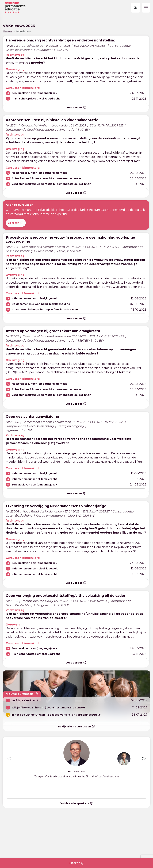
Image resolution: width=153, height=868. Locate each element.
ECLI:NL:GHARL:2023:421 (107, 422)
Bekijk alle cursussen (76, 727)
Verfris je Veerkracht (25, 700)
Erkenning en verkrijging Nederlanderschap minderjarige (56, 506)
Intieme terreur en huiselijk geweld (35, 298)
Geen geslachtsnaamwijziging (32, 416)
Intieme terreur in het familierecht (34, 479)
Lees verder (76, 107)
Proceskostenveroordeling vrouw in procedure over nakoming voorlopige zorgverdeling (70, 239)
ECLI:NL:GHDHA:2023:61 (90, 46)
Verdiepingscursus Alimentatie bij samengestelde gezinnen (51, 184)
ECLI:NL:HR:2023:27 (96, 512)
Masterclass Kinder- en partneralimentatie (40, 173)
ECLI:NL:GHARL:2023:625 (106, 126)
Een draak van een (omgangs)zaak (34, 93)
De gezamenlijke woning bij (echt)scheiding (41, 304)
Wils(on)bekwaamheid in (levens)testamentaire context (48, 708)
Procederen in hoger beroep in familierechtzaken (45, 310)
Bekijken (16, 223)
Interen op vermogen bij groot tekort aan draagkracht (53, 331)
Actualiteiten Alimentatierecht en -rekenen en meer (46, 178)
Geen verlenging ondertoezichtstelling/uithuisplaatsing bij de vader (66, 596)
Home (7, 31)
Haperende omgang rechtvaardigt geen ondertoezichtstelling (61, 40)
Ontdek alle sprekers (76, 803)
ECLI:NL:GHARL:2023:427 (107, 336)
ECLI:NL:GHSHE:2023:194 (102, 247)
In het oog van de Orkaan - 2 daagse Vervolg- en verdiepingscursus (56, 715)
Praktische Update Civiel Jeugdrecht (36, 99)
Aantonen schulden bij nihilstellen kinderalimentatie (52, 120)
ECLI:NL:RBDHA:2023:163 (90, 601)
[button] (144, 758)
